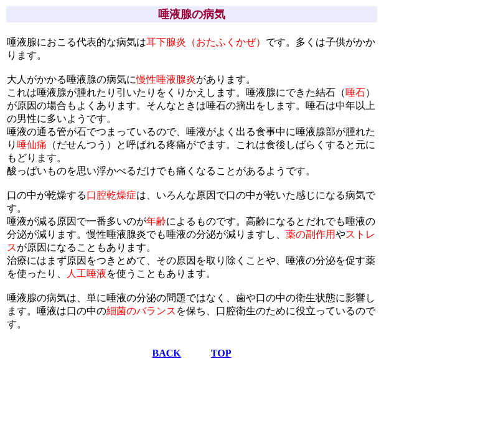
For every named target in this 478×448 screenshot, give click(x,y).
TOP (221, 353)
